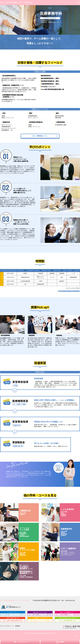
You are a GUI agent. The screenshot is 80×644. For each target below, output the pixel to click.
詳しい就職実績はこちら (44, 137)
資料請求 (60, 642)
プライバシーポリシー (7, 629)
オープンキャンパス (20, 642)
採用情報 (19, 629)
